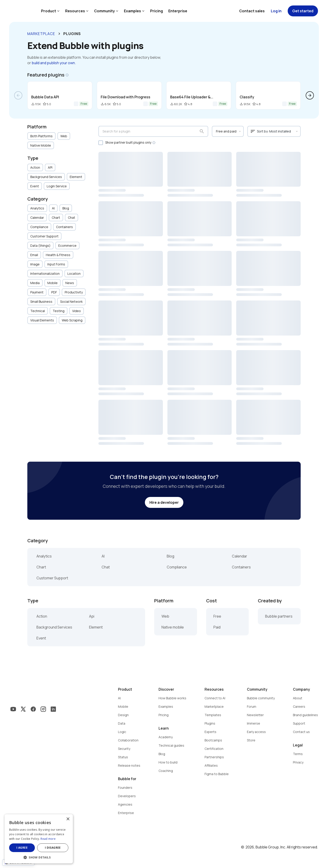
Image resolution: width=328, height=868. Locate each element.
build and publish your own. (54, 63)
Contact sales (252, 11)
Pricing (156, 11)
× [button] (68, 819)
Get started (303, 11)
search (202, 131)
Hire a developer (164, 502)
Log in (276, 11)
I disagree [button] (53, 848)
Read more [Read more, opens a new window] (48, 839)
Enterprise (178, 11)
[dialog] (39, 839)
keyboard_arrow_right (59, 34)
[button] (39, 857)
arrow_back (18, 95)
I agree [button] (22, 848)
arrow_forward (310, 95)
